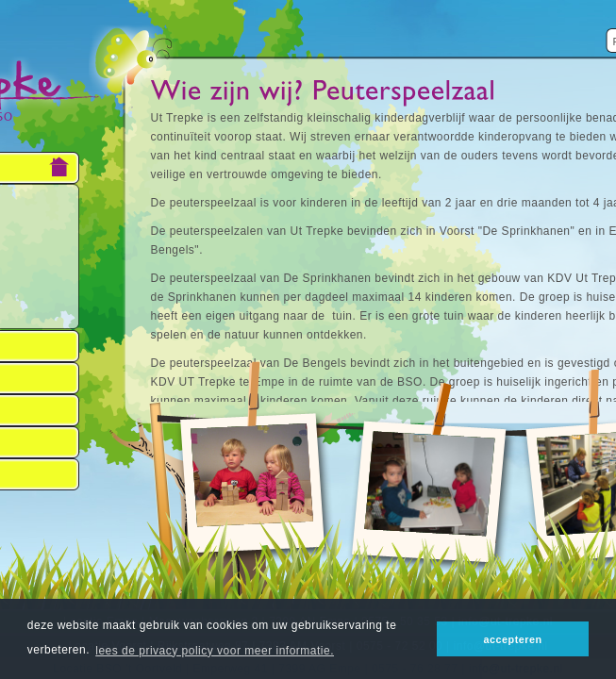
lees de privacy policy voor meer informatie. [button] (215, 651)
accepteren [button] (513, 639)
